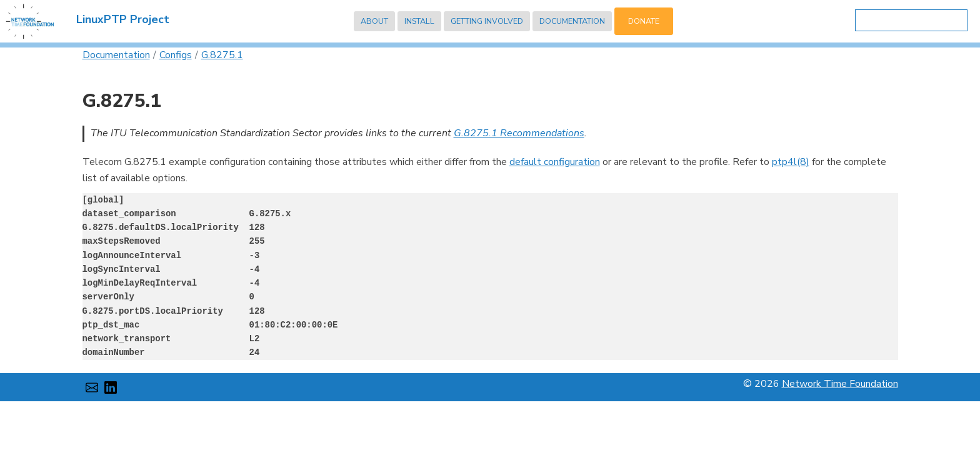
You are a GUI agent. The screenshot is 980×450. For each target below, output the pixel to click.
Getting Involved (487, 21)
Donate (644, 21)
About (374, 21)
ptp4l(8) (791, 162)
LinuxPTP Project (123, 19)
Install (419, 21)
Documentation (572, 21)
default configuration (555, 162)
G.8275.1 (222, 55)
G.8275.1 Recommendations (519, 133)
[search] (908, 21)
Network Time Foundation (840, 384)
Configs (176, 55)
